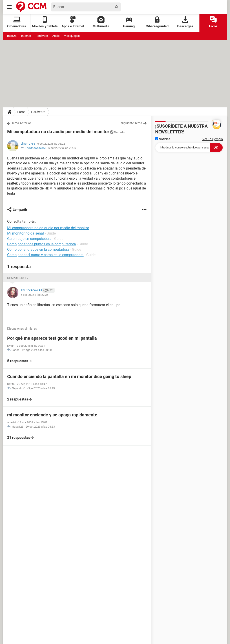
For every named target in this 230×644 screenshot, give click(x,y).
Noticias (163, 139)
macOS (12, 36)
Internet (26, 36)
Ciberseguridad (157, 22)
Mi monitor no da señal (25, 233)
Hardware (42, 36)
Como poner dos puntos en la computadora (42, 244)
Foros (213, 22)
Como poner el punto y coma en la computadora (45, 255)
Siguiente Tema (132, 123)
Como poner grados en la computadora (38, 249)
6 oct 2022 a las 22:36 (62, 148)
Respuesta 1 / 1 (19, 278)
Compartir (20, 210)
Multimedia (101, 22)
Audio (56, 36)
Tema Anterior (21, 123)
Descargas (185, 22)
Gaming (129, 22)
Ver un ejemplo (213, 139)
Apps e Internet (73, 22)
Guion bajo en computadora (29, 239)
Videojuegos (72, 36)
